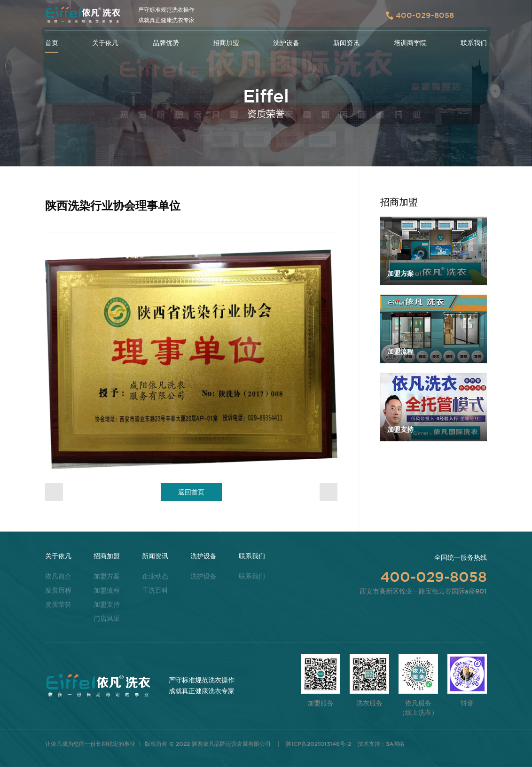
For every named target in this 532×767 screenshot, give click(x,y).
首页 (52, 43)
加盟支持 (107, 604)
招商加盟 (226, 43)
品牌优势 (166, 43)
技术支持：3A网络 (381, 744)
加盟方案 (107, 576)
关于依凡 (105, 43)
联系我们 (474, 43)
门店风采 (107, 618)
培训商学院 (410, 43)
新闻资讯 (346, 43)
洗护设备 (286, 43)
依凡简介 (58, 576)
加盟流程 (107, 590)
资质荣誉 (58, 604)
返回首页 (191, 492)
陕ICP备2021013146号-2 (318, 744)
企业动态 (155, 576)
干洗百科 (155, 590)
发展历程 (58, 590)
